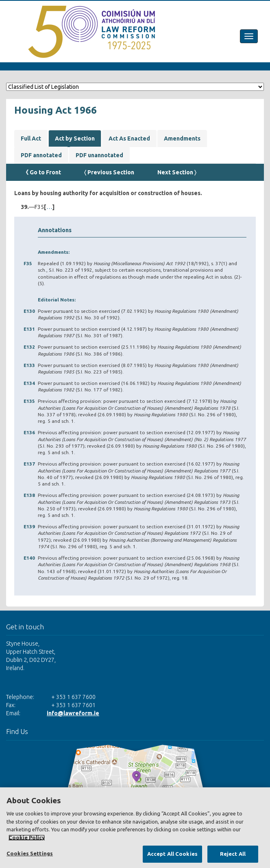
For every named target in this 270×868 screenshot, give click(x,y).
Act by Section (75, 138)
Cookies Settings (30, 853)
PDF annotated (41, 155)
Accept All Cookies (172, 854)
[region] (135, 828)
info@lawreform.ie (73, 713)
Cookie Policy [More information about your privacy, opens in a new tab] (27, 837)
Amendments (182, 138)
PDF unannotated (99, 155)
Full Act (31, 138)
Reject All (233, 854)
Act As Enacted (129, 138)
